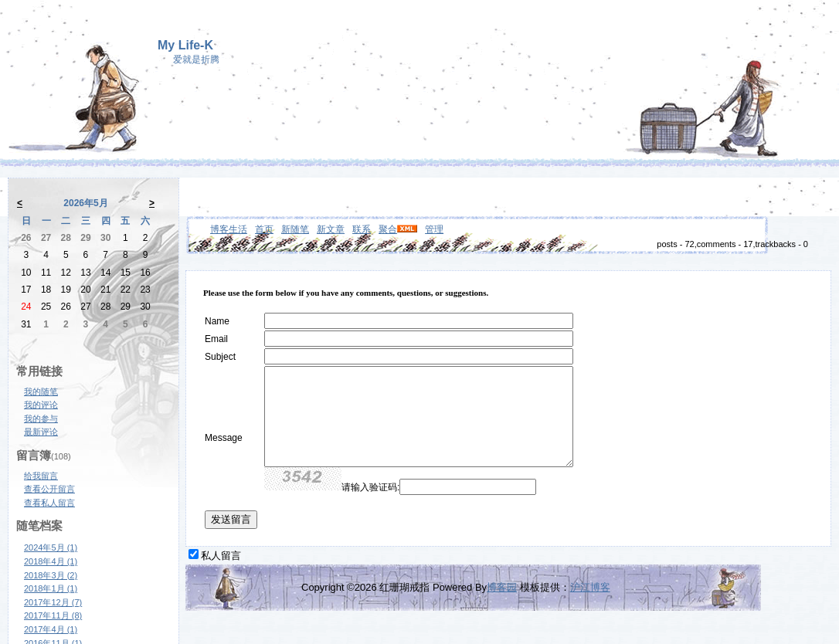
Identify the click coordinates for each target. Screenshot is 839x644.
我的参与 (41, 419)
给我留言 (41, 476)
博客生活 (229, 229)
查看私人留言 (49, 503)
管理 (434, 229)
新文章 (331, 229)
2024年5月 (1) (51, 547)
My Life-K (185, 45)
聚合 (388, 229)
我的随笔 (41, 391)
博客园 (502, 587)
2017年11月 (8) (53, 615)
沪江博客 (590, 587)
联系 (362, 229)
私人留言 (221, 556)
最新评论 (41, 432)
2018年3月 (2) (51, 575)
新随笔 (295, 229)
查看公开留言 (49, 489)
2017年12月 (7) (53, 602)
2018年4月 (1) (51, 561)
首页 (264, 229)
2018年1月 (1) (51, 588)
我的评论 (41, 405)
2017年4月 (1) (51, 629)
